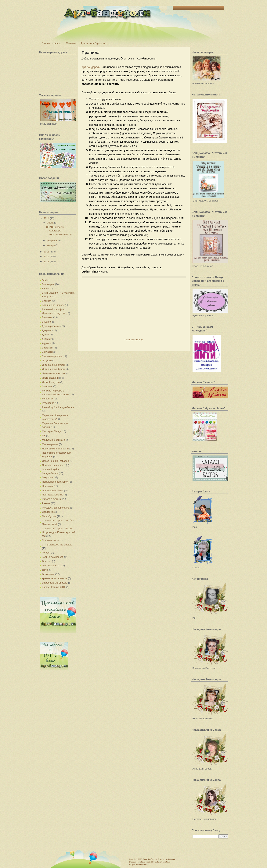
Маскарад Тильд (52, 431)
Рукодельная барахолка (93, 43)
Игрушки (47, 361)
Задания (47, 348)
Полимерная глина (53, 490)
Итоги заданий (50, 378)
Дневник (47, 339)
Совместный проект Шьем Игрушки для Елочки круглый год (59, 532)
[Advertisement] (110, 311)
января (51, 245)
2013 (47, 252)
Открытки (47, 477)
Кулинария (48, 403)
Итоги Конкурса (51, 382)
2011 (47, 261)
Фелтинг (47, 561)
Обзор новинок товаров (56, 461)
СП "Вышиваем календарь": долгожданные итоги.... (61, 231)
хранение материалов (55, 578)
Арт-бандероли (91, 67)
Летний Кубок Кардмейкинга (58, 407)
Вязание (47, 322)
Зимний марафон (52, 356)
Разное (46, 503)
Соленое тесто (51, 540)
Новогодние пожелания (55, 449)
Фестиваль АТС (51, 565)
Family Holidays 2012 (54, 587)
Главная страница (51, 43)
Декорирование (51, 326)
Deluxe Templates (162, 862)
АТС (44, 280)
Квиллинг (47, 386)
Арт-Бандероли (150, 859)
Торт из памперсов (53, 557)
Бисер (46, 289)
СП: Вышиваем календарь (57, 545)
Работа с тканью (51, 499)
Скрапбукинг (49, 516)
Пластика (47, 486)
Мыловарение (50, 444)
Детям (46, 335)
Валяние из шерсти (53, 305)
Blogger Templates (137, 862)
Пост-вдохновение (53, 495)
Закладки (47, 352)
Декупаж (47, 330)
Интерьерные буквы (54, 365)
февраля (52, 240)
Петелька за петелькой (55, 482)
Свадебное (48, 512)
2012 (47, 257)
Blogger (172, 859)
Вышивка (47, 317)
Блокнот (47, 301)
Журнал (47, 343)
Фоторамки (48, 574)
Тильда (46, 553)
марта (50, 223)
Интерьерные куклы (54, 373)
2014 (47, 218)
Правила (71, 43)
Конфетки (48, 399)
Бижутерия (48, 284)
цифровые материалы (55, 583)
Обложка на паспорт (54, 465)
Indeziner (142, 864)
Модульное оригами (54, 440)
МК (44, 436)
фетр (45, 570)
